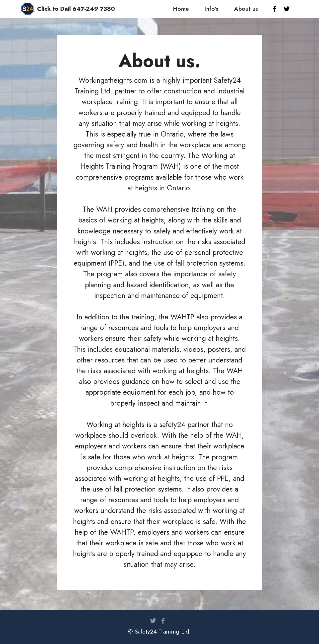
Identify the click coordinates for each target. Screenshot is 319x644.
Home (181, 9)
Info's (211, 9)
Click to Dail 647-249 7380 (76, 9)
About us (246, 9)
